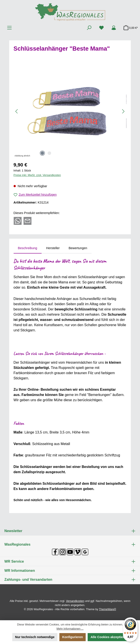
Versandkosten (75, 601)
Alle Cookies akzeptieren (109, 637)
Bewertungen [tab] (78, 248)
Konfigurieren (73, 637)
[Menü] (9, 28)
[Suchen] (89, 28)
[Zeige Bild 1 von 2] (43, 153)
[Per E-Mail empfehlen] (27, 221)
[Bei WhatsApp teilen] (18, 221)
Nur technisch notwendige (35, 637)
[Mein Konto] (114, 28)
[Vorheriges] (17, 111)
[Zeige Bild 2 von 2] (50, 153)
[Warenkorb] (129, 28)
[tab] (28, 248)
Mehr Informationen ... (70, 629)
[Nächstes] (123, 111)
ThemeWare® (108, 609)
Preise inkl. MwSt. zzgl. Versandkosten (37, 175)
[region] (70, 111)
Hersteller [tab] (53, 248)
